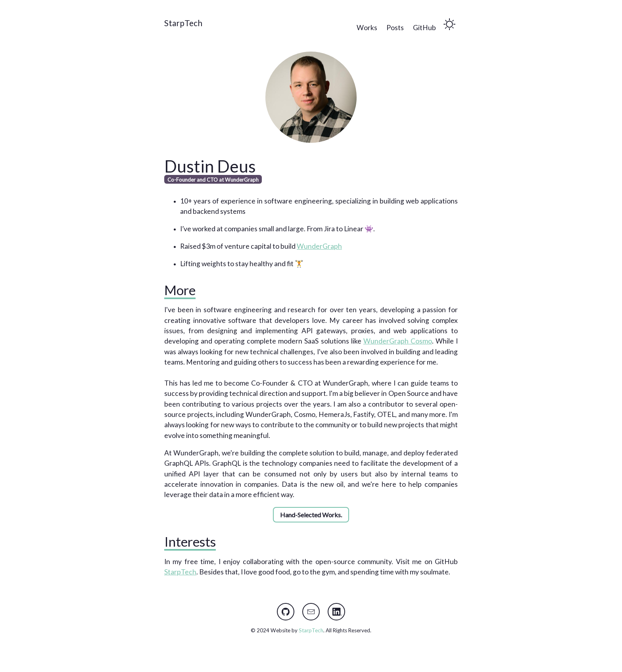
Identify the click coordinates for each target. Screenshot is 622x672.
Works (367, 28)
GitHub (424, 28)
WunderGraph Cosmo (398, 341)
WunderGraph (319, 246)
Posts (395, 28)
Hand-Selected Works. (311, 515)
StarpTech (183, 23)
